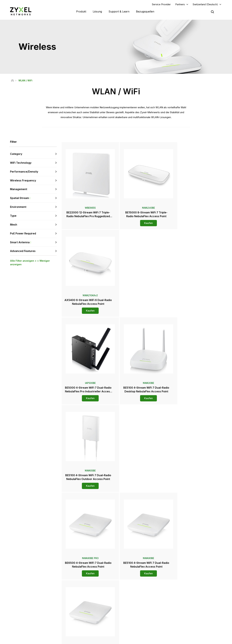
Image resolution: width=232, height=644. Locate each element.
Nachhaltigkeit (187, 618)
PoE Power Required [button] (23, 233)
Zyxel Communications (191, 628)
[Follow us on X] (33, 624)
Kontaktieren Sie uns (116, 563)
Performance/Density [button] (24, 172)
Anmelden (46, 604)
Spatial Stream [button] (33, 198)
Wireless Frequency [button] (23, 180)
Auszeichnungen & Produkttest (140, 612)
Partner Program (188, 593)
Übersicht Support (79, 588)
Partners (180, 4)
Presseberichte (133, 607)
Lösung (97, 11)
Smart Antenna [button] (33, 242)
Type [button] (13, 216)
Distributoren (131, 593)
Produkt (81, 11)
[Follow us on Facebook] (8, 624)
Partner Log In (187, 588)
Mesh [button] (14, 225)
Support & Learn (119, 11)
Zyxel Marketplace (134, 588)
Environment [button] (18, 207)
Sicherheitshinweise (80, 604)
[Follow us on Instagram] (41, 624)
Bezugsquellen (145, 11)
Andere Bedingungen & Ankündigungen (89, 610)
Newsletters (131, 618)
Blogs (128, 623)
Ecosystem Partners (190, 599)
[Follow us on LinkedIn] (25, 624)
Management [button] (19, 189)
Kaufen (142, 223)
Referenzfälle (187, 623)
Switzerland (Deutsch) (205, 4)
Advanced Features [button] (23, 251)
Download (75, 599)
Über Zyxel (186, 612)
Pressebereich (134, 601)
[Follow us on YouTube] (16, 624)
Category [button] (16, 154)
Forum (73, 593)
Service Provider (161, 4)
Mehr (142, 501)
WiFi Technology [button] (21, 163)
